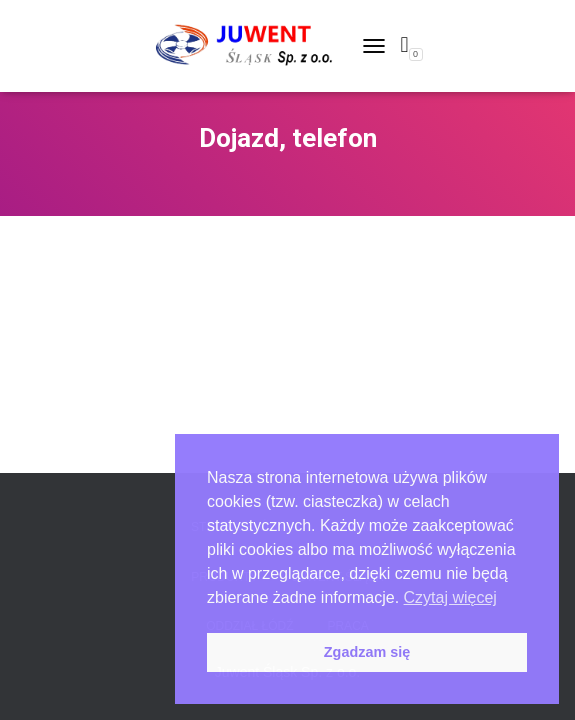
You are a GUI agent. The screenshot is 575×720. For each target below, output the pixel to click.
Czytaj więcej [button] (450, 597)
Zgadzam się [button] (367, 652)
